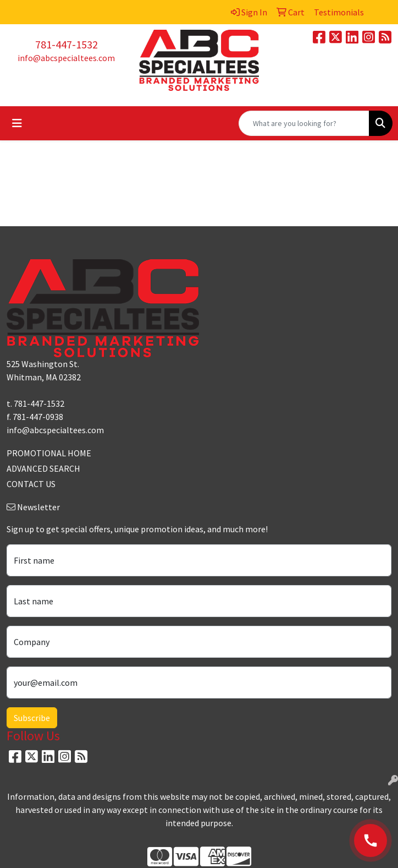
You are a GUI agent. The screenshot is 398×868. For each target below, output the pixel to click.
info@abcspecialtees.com (66, 58)
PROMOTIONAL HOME (49, 453)
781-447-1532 (67, 44)
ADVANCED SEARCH (43, 468)
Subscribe (32, 718)
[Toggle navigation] (17, 123)
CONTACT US (31, 484)
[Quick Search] (304, 123)
